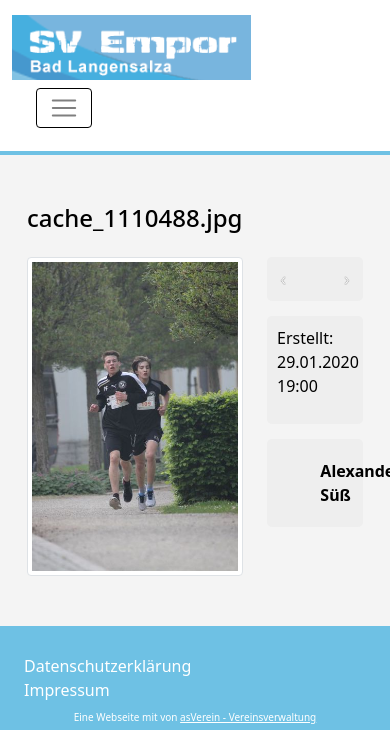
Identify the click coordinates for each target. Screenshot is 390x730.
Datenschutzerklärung (107, 666)
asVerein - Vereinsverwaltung (248, 717)
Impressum (67, 690)
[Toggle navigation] (64, 108)
